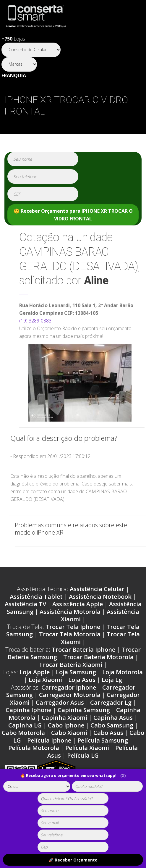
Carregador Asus (60, 702)
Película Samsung (103, 740)
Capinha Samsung (84, 710)
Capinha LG (25, 725)
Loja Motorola (123, 672)
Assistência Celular (97, 589)
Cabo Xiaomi (69, 733)
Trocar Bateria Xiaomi (71, 665)
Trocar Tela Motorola (70, 634)
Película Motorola (34, 748)
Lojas (13, 39)
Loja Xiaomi (45, 680)
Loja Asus (82, 680)
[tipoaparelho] (37, 786)
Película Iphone (49, 740)
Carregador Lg (111, 702)
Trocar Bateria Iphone (83, 650)
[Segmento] (31, 50)
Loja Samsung (76, 672)
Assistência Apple (78, 604)
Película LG (83, 755)
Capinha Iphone (29, 710)
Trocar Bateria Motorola (98, 657)
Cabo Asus (108, 733)
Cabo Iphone (66, 725)
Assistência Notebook (100, 597)
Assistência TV (25, 604)
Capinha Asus (113, 718)
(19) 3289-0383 (35, 321)
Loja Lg (112, 680)
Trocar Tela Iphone (73, 627)
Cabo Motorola (23, 733)
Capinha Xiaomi (64, 718)
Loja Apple (35, 672)
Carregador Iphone (69, 687)
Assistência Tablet (36, 597)
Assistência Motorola (70, 612)
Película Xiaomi (87, 748)
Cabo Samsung (112, 725)
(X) (123, 775)
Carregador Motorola (70, 695)
